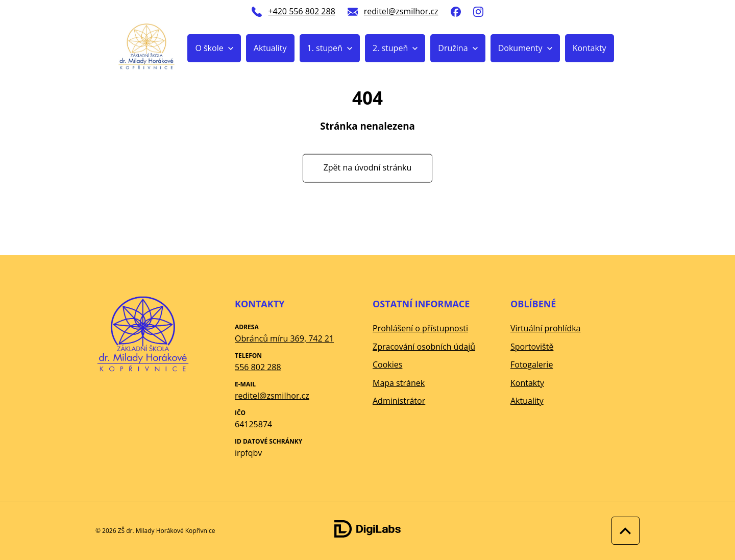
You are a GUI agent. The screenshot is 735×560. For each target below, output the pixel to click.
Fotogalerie (532, 364)
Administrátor (399, 401)
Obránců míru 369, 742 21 (284, 338)
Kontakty (590, 48)
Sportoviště (532, 347)
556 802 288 (258, 367)
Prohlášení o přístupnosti (420, 328)
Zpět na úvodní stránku (368, 168)
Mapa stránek (399, 383)
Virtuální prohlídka (546, 328)
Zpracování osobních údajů (424, 347)
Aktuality (270, 48)
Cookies (387, 364)
